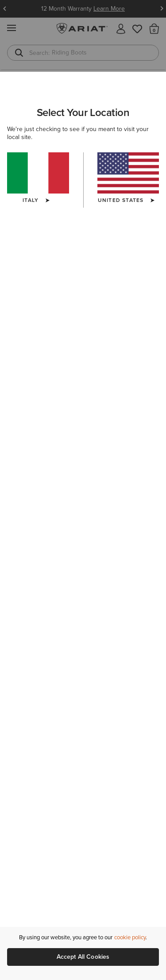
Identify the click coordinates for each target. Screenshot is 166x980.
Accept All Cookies (83, 957)
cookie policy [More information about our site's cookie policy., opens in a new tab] (130, 937)
